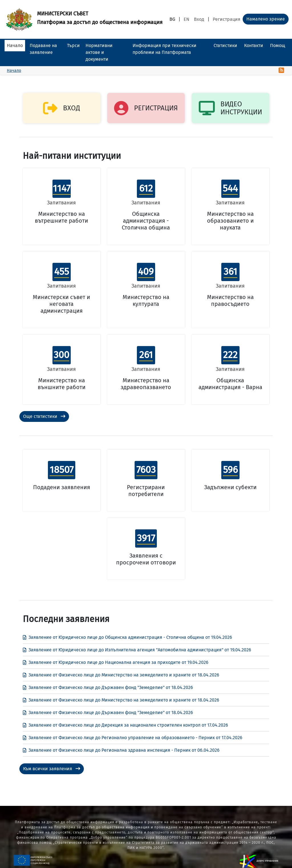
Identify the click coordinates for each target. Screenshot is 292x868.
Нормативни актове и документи (99, 52)
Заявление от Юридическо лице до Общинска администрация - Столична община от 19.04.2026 (127, 637)
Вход (199, 19)
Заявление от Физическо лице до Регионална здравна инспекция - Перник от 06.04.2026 (121, 750)
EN (186, 19)
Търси (73, 45)
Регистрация (227, 19)
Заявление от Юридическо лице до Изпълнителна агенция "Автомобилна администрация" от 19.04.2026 (137, 650)
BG (172, 19)
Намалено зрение (266, 19)
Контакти (254, 45)
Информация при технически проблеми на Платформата (165, 49)
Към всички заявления (52, 769)
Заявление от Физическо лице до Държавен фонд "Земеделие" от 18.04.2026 (108, 687)
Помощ (278, 45)
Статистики (225, 45)
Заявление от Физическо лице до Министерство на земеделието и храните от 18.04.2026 (121, 675)
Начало (15, 45)
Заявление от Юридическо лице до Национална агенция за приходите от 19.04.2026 (116, 662)
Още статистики (44, 416)
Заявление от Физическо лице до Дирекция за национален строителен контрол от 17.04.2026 (125, 725)
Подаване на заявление (43, 49)
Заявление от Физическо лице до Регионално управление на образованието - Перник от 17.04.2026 (133, 738)
